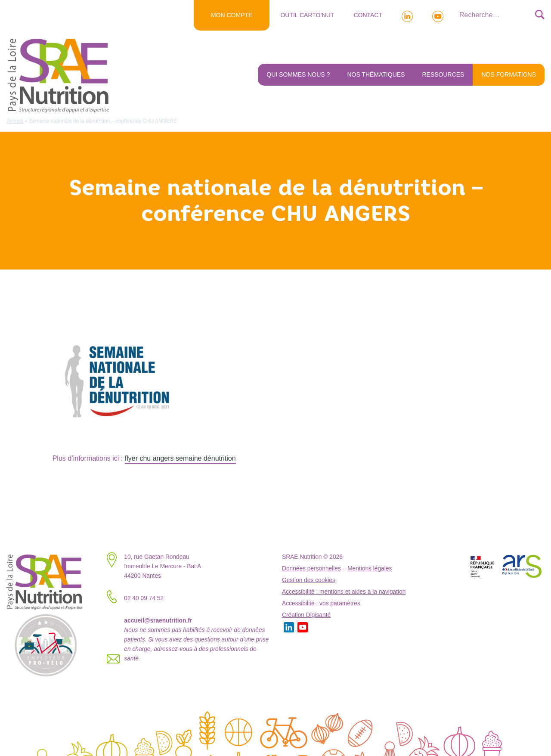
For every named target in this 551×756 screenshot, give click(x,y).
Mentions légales (370, 569)
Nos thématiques (376, 74)
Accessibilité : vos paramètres (321, 603)
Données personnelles (311, 569)
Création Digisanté (306, 615)
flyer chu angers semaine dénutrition (180, 458)
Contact (368, 15)
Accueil (15, 121)
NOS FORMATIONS (509, 74)
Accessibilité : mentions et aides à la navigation (344, 592)
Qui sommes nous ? (298, 74)
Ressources (443, 74)
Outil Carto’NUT (307, 15)
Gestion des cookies (309, 580)
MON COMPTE (232, 15)
